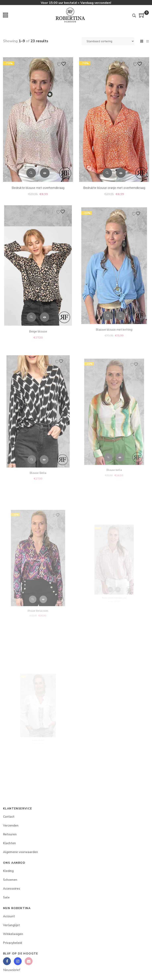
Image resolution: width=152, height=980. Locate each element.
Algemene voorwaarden (20, 852)
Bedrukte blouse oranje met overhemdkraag (114, 182)
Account (9, 916)
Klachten (9, 843)
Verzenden (11, 826)
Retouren (10, 834)
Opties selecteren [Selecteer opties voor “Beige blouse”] (42, 301)
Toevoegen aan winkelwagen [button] (118, 297)
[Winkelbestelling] (108, 41)
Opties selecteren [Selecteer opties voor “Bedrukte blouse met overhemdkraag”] (45, 171)
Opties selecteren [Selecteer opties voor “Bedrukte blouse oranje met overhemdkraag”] (120, 169)
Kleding (8, 871)
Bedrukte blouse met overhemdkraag (38, 185)
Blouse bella (114, 449)
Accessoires (12, 889)
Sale (6, 897)
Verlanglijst (11, 925)
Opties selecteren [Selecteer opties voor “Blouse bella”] (117, 441)
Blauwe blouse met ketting (114, 305)
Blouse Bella (38, 449)
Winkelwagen (13, 934)
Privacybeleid (13, 943)
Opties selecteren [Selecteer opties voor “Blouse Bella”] (41, 441)
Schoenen (10, 880)
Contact (9, 817)
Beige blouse (38, 311)
